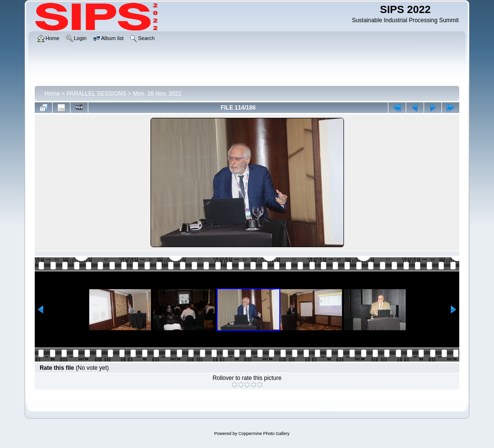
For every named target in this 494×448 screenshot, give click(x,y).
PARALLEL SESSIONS (96, 94)
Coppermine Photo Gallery (264, 434)
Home (52, 94)
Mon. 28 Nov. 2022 (158, 94)
